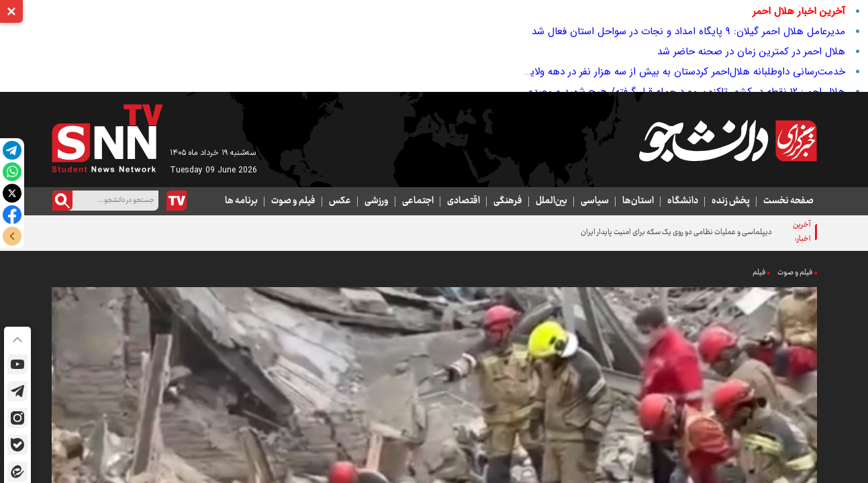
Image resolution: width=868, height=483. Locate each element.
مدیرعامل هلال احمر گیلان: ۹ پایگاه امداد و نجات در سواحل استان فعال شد (688, 32)
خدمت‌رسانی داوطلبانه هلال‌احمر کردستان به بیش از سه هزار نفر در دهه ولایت (683, 72)
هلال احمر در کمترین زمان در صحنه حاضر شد (751, 52)
